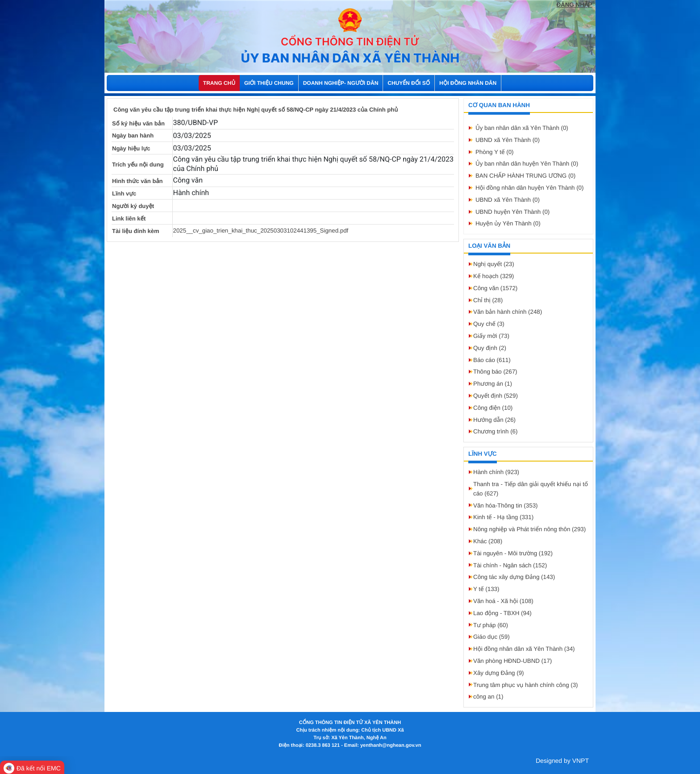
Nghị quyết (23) (494, 264)
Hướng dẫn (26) (494, 420)
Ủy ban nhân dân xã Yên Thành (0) (522, 128)
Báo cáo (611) (492, 360)
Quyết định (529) (496, 396)
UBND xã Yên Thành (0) (508, 140)
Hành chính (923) (496, 472)
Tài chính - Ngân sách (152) (510, 565)
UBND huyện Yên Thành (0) (512, 212)
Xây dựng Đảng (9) (499, 673)
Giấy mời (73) (491, 336)
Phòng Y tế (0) (495, 152)
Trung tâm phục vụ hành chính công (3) (526, 685)
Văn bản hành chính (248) (508, 312)
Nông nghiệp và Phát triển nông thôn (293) (529, 529)
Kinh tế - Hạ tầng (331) (503, 517)
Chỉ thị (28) (488, 300)
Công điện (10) (493, 408)
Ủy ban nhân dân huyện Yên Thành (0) (527, 164)
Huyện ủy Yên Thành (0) (508, 223)
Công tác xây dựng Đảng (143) (514, 577)
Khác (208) (488, 541)
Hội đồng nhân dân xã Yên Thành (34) (524, 649)
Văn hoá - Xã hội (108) (503, 601)
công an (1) (488, 697)
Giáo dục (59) (492, 637)
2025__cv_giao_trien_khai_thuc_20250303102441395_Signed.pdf (261, 231)
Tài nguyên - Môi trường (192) (513, 553)
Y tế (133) (486, 589)
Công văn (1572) (495, 288)
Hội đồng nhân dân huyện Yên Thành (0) (530, 188)
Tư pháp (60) (491, 625)
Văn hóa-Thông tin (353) (505, 506)
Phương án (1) (493, 384)
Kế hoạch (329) (494, 276)
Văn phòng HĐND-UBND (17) (512, 661)
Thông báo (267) (495, 372)
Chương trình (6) (495, 431)
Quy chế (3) (489, 324)
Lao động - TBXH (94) (502, 613)
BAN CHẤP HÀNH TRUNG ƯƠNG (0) (525, 176)
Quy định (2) (490, 348)
